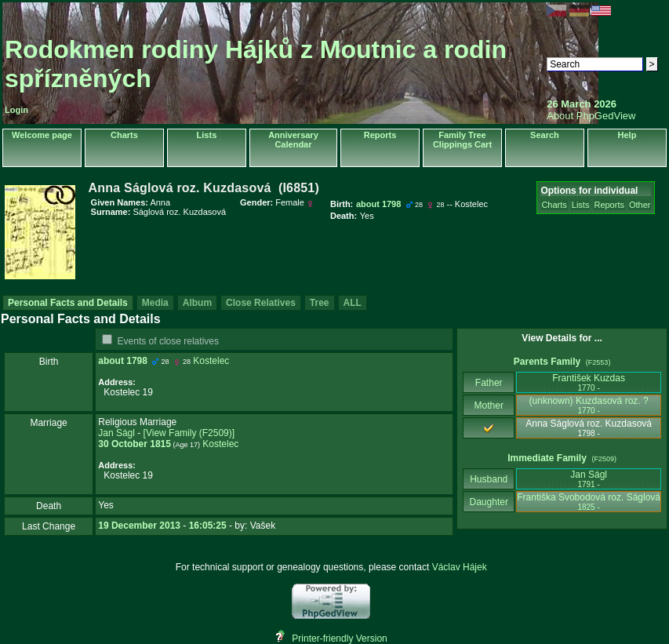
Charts (124, 135)
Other (640, 205)
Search (545, 135)
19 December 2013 (139, 526)
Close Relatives (261, 303)
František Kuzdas (589, 382)
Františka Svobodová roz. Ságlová (589, 502)
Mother (489, 406)
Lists (207, 135)
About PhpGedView (591, 116)
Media (155, 303)
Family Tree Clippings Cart (462, 140)
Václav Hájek (460, 567)
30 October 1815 (135, 444)
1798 (137, 361)
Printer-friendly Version (339, 639)
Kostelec (211, 361)
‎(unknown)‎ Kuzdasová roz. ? (589, 405)
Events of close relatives (168, 341)
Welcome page (42, 135)
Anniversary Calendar (293, 140)
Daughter (489, 502)
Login (16, 110)
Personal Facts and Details (68, 303)
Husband (489, 479)
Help (627, 135)
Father (489, 383)
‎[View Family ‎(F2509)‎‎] (189, 433)
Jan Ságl (116, 433)
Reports (380, 135)
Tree (320, 303)
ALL (353, 303)
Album (197, 303)
